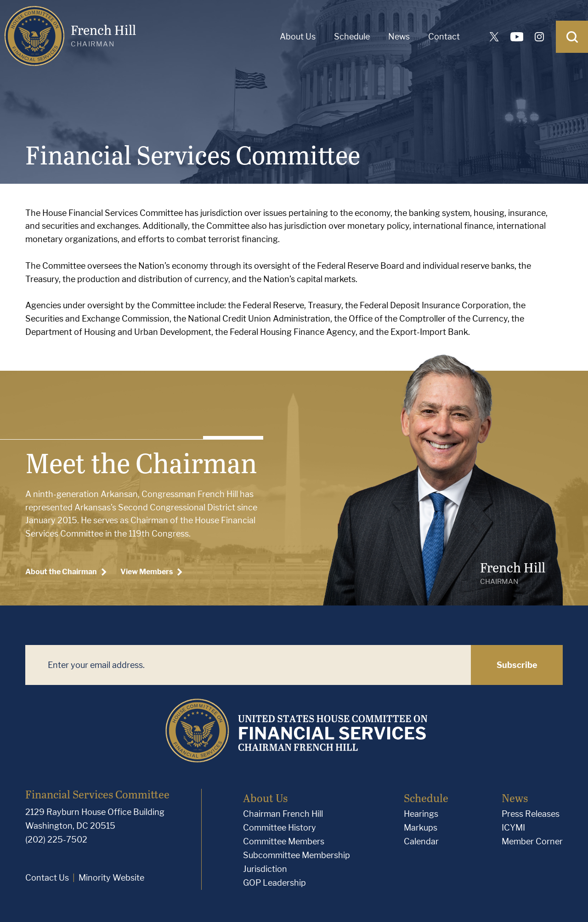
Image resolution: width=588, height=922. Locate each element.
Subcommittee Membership (297, 855)
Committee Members (284, 841)
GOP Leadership (274, 883)
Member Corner (532, 841)
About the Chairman (66, 572)
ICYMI (513, 828)
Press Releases (531, 814)
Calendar (421, 841)
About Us (298, 37)
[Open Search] (572, 37)
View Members (151, 572)
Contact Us (47, 878)
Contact (444, 37)
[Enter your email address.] (248, 665)
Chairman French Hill (283, 814)
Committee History (280, 828)
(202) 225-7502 (56, 840)
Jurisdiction (265, 869)
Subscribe (517, 665)
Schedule (352, 37)
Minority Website (111, 878)
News (399, 37)
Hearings (421, 814)
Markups (421, 828)
